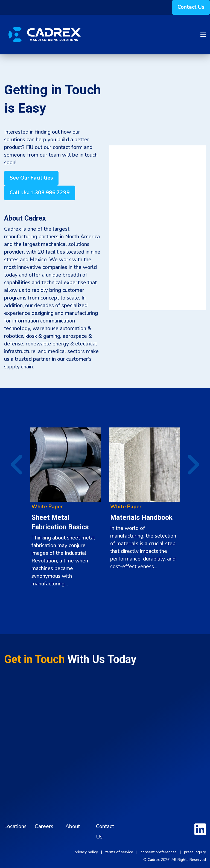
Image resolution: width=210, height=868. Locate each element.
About (73, 826)
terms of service (119, 852)
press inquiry (195, 852)
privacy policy (86, 852)
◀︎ (13, 465)
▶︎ (189, 465)
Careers (44, 826)
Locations (15, 826)
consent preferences (159, 852)
